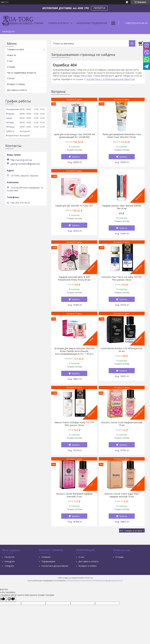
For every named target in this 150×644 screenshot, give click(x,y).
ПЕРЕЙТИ (99, 8)
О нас (10, 61)
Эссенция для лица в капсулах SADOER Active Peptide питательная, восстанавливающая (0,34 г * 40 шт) (74, 351)
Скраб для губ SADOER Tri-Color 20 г (74, 206)
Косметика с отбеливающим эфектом (111, 79)
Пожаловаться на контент (79, 581)
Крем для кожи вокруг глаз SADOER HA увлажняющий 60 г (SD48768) (74, 136)
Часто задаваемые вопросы (22, 73)
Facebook (9, 557)
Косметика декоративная (55, 566)
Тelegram (9, 566)
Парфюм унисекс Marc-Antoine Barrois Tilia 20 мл (122, 207)
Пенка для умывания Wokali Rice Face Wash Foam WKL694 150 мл (122, 136)
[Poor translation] (11, 599)
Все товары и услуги (131, 530)
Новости (11, 55)
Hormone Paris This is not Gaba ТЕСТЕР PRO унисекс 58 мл (122, 278)
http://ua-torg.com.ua (21, 160)
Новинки (46, 557)
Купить (76, 157)
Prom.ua (89, 578)
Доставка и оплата (17, 90)
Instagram (10, 561)
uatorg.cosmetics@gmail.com (25, 164)
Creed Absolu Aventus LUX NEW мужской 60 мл (122, 350)
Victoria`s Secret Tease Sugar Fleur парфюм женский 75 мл (122, 495)
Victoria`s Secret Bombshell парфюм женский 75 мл (74, 495)
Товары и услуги (58, 23)
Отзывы (11, 67)
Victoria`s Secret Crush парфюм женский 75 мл (122, 424)
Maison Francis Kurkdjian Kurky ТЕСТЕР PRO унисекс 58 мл (74, 424)
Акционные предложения (92, 23)
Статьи (11, 78)
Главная (38, 23)
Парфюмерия (48, 561)
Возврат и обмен (16, 84)
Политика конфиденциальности (108, 581)
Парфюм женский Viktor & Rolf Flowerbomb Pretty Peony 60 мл (74, 278)
